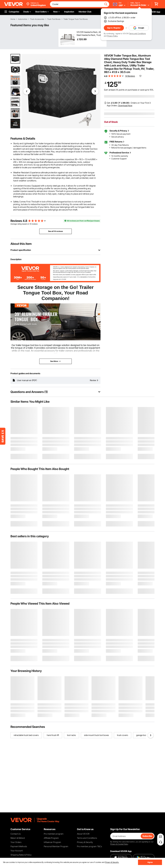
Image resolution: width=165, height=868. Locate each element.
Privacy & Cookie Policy (119, 844)
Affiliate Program (51, 838)
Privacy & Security (85, 842)
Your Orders (16, 842)
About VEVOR (83, 834)
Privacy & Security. (112, 862)
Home (13, 19)
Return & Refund (18, 838)
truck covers (123, 735)
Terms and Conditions (137, 34)
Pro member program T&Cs (89, 846)
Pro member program (54, 834)
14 (31, 224)
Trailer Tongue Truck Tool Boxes (76, 19)
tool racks (71, 735)
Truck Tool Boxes (54, 19)
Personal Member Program (56, 846)
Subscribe (147, 836)
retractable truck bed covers (26, 735)
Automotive (23, 19)
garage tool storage (145, 735)
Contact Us (16, 834)
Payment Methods (19, 846)
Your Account (17, 851)
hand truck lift (53, 735)
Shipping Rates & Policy (21, 855)
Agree (150, 862)
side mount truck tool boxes (96, 735)
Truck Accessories (37, 19)
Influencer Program (52, 842)
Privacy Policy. (112, 36)
